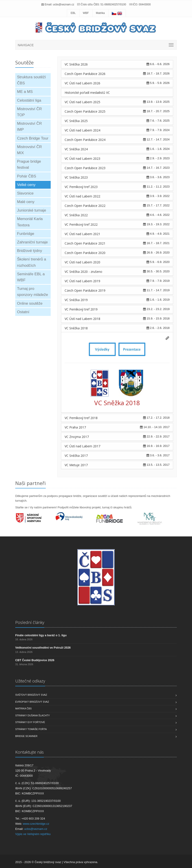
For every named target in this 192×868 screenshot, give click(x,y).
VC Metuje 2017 (76, 465)
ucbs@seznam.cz (64, 4)
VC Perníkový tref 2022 (81, 224)
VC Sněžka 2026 (76, 64)
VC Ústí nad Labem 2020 (82, 262)
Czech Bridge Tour (33, 138)
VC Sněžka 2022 (76, 215)
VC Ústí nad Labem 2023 (82, 159)
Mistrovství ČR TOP (29, 112)
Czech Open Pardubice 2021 (85, 243)
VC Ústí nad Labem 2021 (82, 234)
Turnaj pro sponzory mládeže (33, 292)
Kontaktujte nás (29, 752)
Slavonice (25, 193)
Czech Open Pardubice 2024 (85, 140)
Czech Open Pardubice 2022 (85, 206)
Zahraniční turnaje (32, 242)
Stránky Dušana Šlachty (33, 715)
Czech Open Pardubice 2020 (85, 253)
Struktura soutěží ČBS (32, 80)
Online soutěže (30, 303)
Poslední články (30, 622)
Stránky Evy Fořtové (30, 722)
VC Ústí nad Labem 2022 (82, 196)
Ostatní (23, 312)
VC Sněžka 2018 (76, 328)
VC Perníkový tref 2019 (81, 309)
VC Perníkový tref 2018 (81, 418)
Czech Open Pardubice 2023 (85, 168)
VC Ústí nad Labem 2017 (82, 446)
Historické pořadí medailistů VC (87, 93)
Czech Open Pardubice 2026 (85, 74)
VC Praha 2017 (75, 427)
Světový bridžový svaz (31, 695)
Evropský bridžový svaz (32, 702)
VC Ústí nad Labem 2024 (82, 130)
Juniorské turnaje (32, 210)
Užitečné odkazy (30, 681)
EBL (73, 13)
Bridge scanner (26, 736)
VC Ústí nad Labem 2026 (82, 83)
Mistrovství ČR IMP (29, 127)
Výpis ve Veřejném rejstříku (33, 834)
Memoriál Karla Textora (30, 222)
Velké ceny (26, 185)
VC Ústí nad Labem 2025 (82, 102)
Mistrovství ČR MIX (29, 150)
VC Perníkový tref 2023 (81, 187)
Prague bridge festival (29, 164)
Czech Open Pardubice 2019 (85, 290)
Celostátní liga (29, 100)
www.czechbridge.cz (36, 824)
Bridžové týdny (30, 251)
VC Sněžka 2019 (76, 300)
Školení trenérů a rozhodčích (32, 262)
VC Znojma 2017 (77, 437)
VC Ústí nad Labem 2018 (82, 319)
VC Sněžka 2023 (76, 177)
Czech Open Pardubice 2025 (85, 111)
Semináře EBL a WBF (31, 277)
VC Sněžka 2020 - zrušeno (83, 272)
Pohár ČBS (27, 176)
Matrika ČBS (23, 708)
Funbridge (26, 234)
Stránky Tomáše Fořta (31, 729)
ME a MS (25, 92)
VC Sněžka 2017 (76, 456)
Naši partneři (31, 483)
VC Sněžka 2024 (76, 149)
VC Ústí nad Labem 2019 (82, 281)
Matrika (100, 13)
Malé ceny (26, 202)
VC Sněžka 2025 (76, 121)
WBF (86, 13)
